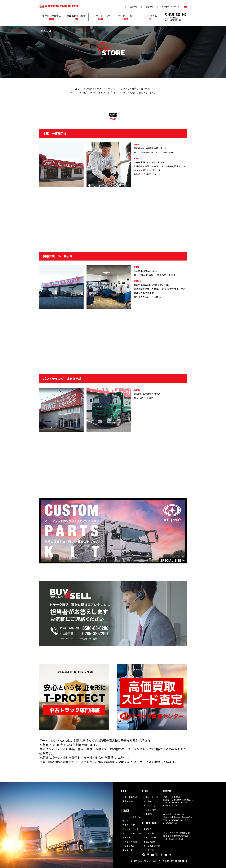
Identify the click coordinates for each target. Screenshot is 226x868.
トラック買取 (150, 17)
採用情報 (148, 814)
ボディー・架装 (130, 842)
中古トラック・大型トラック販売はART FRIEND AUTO (162, 861)
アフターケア (129, 825)
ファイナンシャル (131, 829)
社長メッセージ (151, 797)
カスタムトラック (152, 846)
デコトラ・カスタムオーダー (132, 835)
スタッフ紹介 (150, 810)
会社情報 (149, 7)
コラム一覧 (128, 850)
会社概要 (148, 801)
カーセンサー (150, 837)
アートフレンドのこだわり (132, 819)
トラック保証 (129, 846)
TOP (41, 31)
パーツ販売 (149, 850)
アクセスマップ (151, 805)
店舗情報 (133, 7)
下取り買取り (150, 842)
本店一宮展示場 (130, 797)
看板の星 (148, 829)
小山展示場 (128, 801)
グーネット (149, 833)
